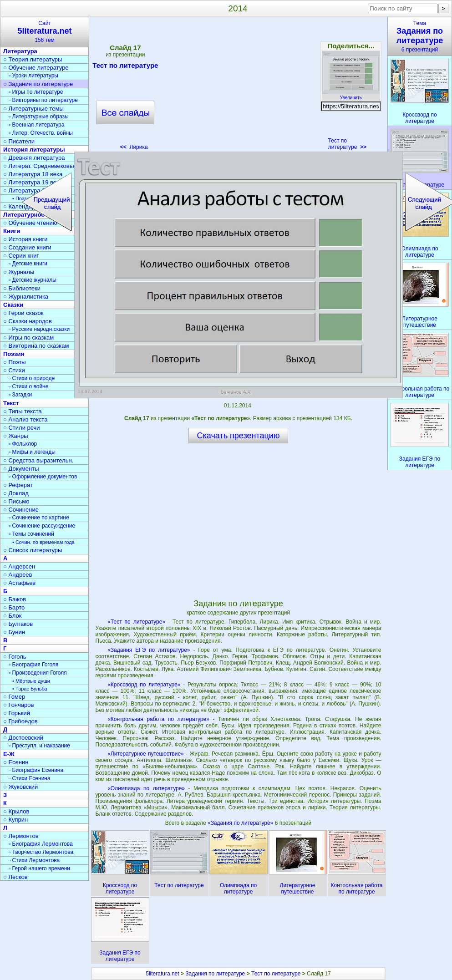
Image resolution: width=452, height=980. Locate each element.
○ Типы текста (23, 411)
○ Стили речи (22, 428)
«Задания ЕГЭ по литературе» (149, 650)
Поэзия (14, 354)
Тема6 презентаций (420, 36)
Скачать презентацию (239, 436)
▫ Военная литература (36, 125)
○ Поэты (15, 362)
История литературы (34, 150)
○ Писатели (19, 141)
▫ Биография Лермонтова (41, 844)
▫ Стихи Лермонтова (34, 860)
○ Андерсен (19, 566)
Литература (20, 51)
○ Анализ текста (25, 419)
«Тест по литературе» (136, 622)
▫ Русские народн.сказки (39, 329)
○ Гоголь (15, 657)
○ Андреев (18, 575)
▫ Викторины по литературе (43, 100)
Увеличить (351, 95)
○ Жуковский (20, 787)
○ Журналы (19, 272)
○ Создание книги (27, 247)
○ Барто (14, 607)
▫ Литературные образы (39, 117)
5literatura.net (162, 974)
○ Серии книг (21, 256)
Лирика (134, 147)
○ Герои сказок (23, 313)
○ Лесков (15, 877)
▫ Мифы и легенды (32, 452)
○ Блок (13, 616)
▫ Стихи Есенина (30, 778)
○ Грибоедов (20, 721)
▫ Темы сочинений (31, 534)
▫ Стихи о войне (28, 386)
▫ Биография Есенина (36, 770)
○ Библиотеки (22, 288)
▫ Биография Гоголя (33, 665)
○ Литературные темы (33, 109)
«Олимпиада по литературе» (146, 788)
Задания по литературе (215, 974)
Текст (11, 403)
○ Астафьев (19, 583)
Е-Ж (9, 754)
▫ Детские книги (28, 264)
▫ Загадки (20, 395)
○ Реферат (18, 485)
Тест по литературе (125, 67)
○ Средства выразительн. (38, 460)
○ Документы (21, 469)
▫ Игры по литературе (36, 92)
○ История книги (25, 239)
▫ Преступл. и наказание (39, 746)
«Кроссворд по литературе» (144, 685)
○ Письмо (16, 501)
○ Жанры (16, 436)
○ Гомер (14, 697)
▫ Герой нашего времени (39, 868)
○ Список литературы (33, 550)
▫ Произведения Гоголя (38, 673)
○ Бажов (15, 599)
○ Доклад (16, 493)
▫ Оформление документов (43, 477)
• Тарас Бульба (30, 689)
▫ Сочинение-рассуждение (42, 526)
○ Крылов (16, 811)
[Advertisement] (238, 86)
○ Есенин (16, 762)
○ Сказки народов (28, 321)
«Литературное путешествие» (146, 754)
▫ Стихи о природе (32, 378)
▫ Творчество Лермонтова (41, 852)
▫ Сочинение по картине (39, 518)
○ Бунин (14, 632)
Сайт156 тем (45, 32)
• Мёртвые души (31, 681)
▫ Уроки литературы (33, 76)
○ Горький (17, 713)
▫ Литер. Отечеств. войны (41, 133)
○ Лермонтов (21, 836)
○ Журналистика (26, 297)
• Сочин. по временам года (43, 542)
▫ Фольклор (23, 444)
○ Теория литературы (33, 59)
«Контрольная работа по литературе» (158, 719)
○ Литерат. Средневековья (40, 166)
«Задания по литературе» (241, 823)
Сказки (13, 305)
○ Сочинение (21, 510)
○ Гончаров (18, 705)
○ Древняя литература (34, 158)
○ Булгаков (18, 624)
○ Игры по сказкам (28, 338)
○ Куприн (15, 820)
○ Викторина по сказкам (36, 346)
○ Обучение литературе (36, 68)
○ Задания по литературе (38, 84)
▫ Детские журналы (33, 280)
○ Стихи (14, 370)
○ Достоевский (23, 738)
